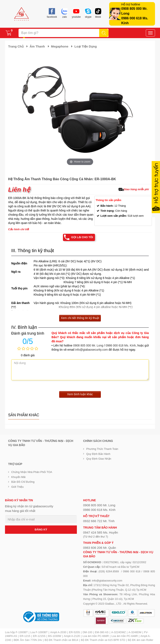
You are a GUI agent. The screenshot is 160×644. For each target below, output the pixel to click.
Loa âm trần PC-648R (125, 636)
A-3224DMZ (119, 632)
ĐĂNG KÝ (41, 530)
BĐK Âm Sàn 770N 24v (28, 640)
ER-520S (74, 632)
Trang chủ (16, 46)
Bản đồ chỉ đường (23, 482)
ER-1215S (39, 636)
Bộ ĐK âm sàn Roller (141, 640)
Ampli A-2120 (72, 636)
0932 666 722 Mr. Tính (99, 521)
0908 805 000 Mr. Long (88, 345)
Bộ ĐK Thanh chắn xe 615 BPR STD (103, 640)
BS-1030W (55, 636)
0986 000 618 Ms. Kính (121, 345)
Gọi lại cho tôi (82, 237)
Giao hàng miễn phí (136, 189)
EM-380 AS (102, 632)
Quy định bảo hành (98, 454)
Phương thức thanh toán (102, 449)
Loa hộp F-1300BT (16, 632)
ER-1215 (25, 636)
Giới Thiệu (17, 487)
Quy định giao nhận (99, 459)
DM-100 (87, 632)
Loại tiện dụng (86, 46)
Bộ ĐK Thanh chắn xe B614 (61, 640)
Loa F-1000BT (39, 632)
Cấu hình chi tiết (19, 229)
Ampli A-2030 (58, 632)
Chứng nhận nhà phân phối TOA (32, 472)
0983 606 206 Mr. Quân (100, 548)
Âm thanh (37, 46)
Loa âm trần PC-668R (96, 636)
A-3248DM (135, 632)
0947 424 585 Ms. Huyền (101, 532)
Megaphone (60, 46)
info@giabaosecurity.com (91, 350)
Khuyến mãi (18, 477)
